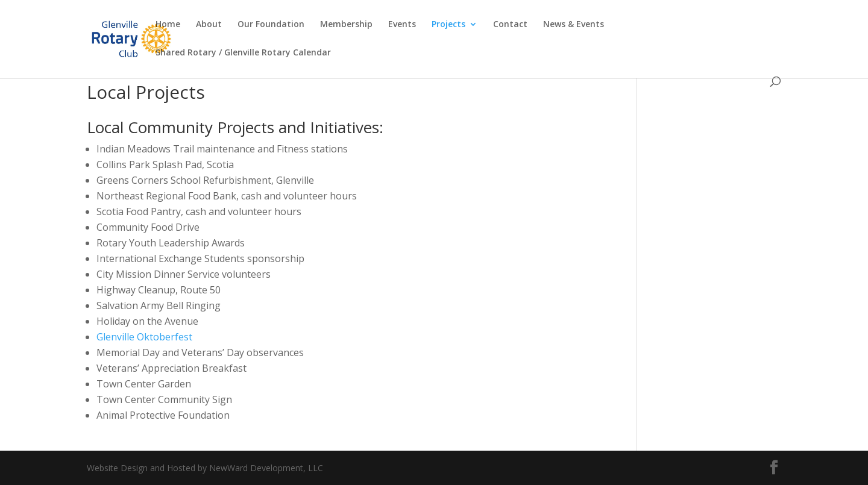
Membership (346, 25)
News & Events (574, 25)
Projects (448, 25)
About (209, 25)
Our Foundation (271, 25)
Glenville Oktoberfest (144, 337)
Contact (510, 25)
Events (402, 25)
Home (168, 25)
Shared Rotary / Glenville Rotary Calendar (243, 53)
